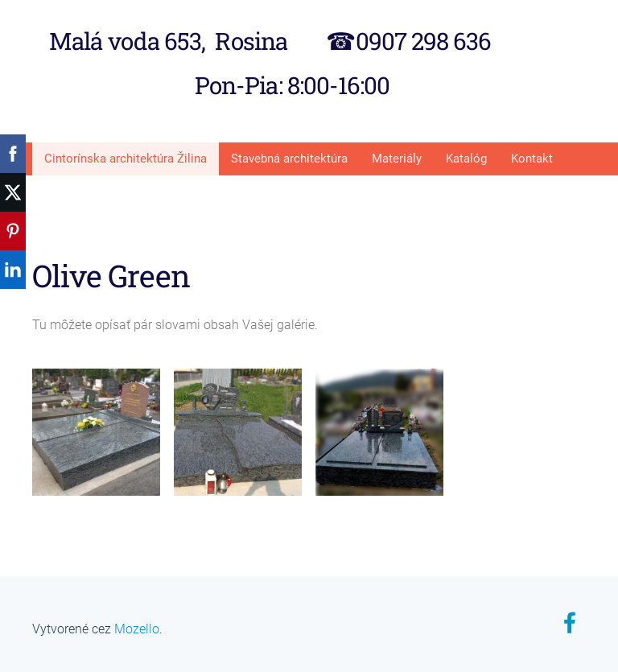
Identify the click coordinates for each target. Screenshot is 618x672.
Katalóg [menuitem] (466, 159)
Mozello (137, 629)
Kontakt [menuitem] (532, 159)
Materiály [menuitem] (397, 159)
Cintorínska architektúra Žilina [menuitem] (126, 159)
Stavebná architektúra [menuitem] (289, 159)
